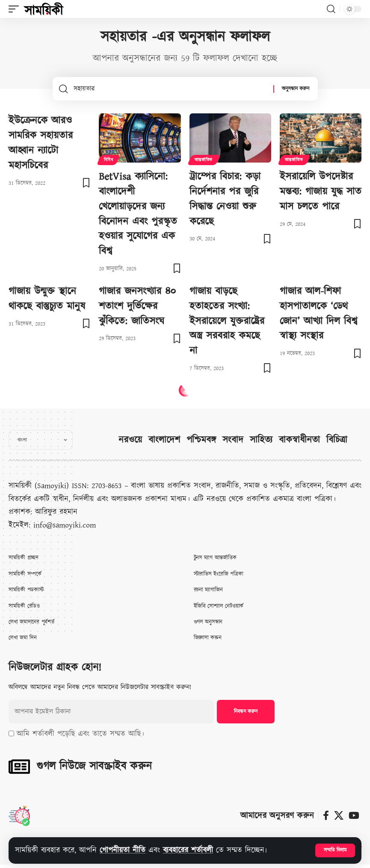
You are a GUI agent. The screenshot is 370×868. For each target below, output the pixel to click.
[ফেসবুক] (326, 816)
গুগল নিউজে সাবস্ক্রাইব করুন (94, 766)
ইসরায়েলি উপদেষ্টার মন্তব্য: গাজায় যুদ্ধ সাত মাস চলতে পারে (321, 192)
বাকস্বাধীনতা (299, 440)
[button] (335, 850)
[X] (339, 816)
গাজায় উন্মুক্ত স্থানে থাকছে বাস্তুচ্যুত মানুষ (47, 299)
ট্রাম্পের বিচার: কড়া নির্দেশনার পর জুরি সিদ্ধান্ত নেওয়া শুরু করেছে (225, 199)
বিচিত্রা (337, 440)
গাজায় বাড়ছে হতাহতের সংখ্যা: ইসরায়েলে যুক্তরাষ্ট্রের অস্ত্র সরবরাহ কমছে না (227, 321)
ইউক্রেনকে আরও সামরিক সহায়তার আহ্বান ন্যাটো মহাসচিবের (41, 143)
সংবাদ (233, 440)
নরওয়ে (130, 440)
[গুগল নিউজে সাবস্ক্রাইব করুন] (19, 767)
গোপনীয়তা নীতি (123, 850)
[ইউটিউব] (354, 816)
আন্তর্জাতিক (204, 160)
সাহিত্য (261, 440)
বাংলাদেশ (164, 440)
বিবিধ (108, 160)
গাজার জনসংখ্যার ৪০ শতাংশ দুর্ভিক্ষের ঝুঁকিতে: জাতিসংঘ (137, 306)
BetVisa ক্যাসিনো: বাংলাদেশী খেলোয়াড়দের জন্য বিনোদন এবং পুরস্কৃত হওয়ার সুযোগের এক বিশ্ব (138, 214)
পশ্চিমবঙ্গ (201, 440)
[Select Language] (41, 440)
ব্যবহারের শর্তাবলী (188, 850)
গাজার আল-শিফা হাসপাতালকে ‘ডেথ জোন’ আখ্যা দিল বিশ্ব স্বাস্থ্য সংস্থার (318, 314)
